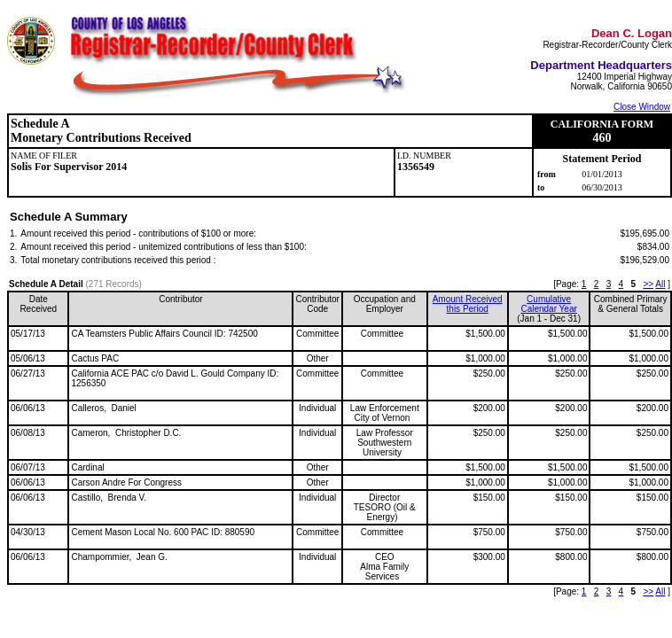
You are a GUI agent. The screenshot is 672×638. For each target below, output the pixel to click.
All (660, 284)
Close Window (642, 107)
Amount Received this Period (468, 304)
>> (648, 284)
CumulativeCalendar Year (548, 304)
